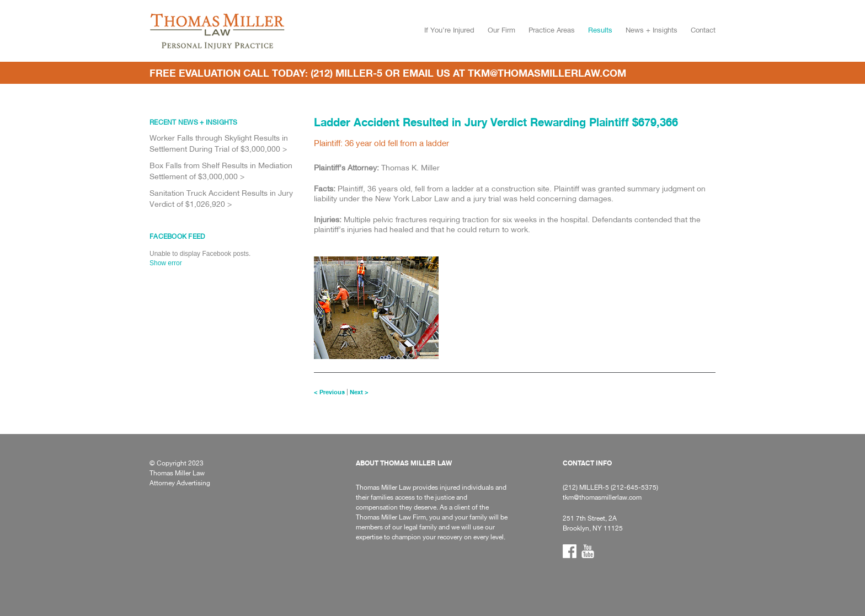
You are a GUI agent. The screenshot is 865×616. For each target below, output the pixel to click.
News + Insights (652, 30)
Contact (703, 30)
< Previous (329, 392)
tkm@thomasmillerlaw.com (547, 73)
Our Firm (501, 30)
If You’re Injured (449, 30)
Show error (166, 263)
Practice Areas (552, 30)
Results (600, 30)
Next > (359, 392)
